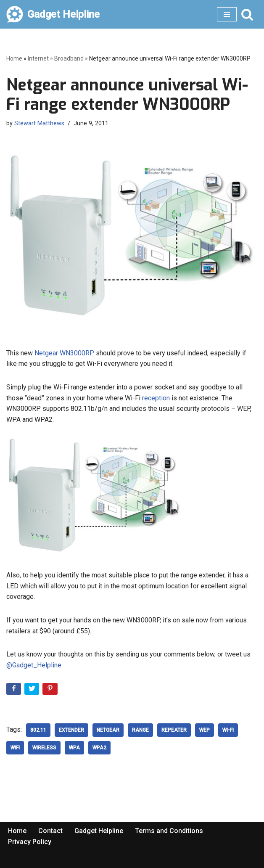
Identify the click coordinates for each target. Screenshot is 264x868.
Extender (71, 730)
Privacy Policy (30, 842)
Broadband (69, 58)
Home (14, 58)
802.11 (38, 730)
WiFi (15, 748)
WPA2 (99, 748)
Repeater (174, 730)
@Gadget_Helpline (34, 665)
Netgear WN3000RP (65, 353)
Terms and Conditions (169, 831)
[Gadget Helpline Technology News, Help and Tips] (53, 14)
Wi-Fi (228, 730)
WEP (205, 730)
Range (140, 730)
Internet (38, 58)
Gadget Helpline (99, 831)
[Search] (247, 14)
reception (157, 398)
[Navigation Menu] (227, 14)
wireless (44, 748)
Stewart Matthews (39, 123)
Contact (50, 831)
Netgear (108, 730)
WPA (74, 748)
